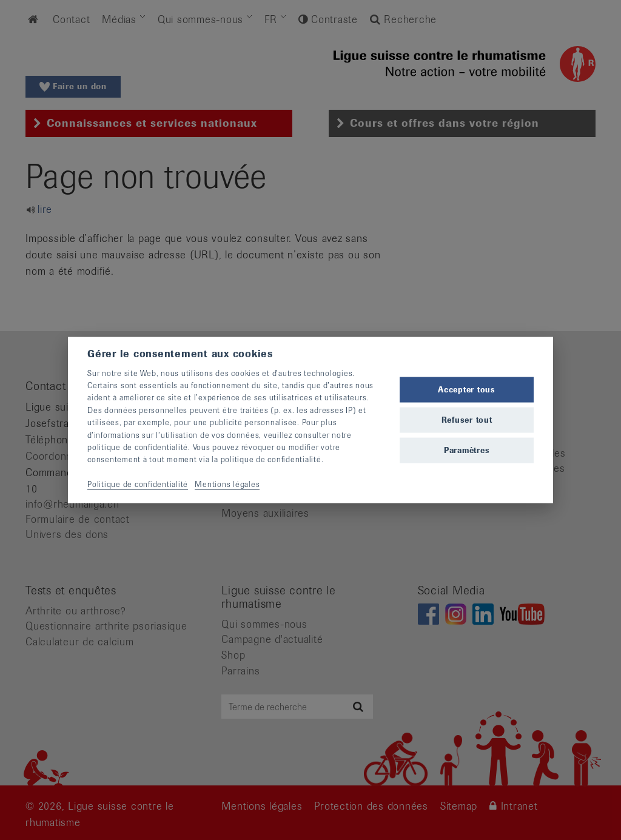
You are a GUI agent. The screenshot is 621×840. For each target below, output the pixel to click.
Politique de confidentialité (138, 484)
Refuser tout (467, 420)
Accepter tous (467, 389)
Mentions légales (227, 484)
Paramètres (467, 450)
